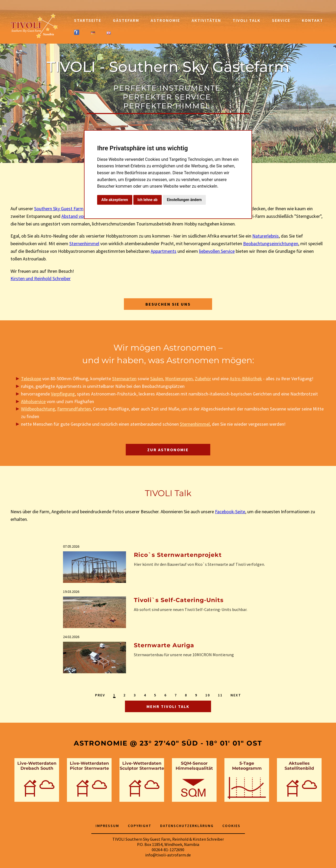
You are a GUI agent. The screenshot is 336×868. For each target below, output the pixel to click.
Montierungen (179, 379)
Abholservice (33, 401)
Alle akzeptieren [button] (115, 200)
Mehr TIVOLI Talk (168, 706)
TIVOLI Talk (246, 20)
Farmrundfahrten (74, 409)
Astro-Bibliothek (246, 379)
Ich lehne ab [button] (148, 200)
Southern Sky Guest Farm (59, 209)
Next (236, 695)
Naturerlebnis (266, 236)
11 (220, 695)
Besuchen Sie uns (168, 304)
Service (281, 20)
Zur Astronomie (168, 450)
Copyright (140, 826)
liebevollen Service (217, 251)
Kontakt (313, 20)
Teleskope (31, 379)
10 (208, 695)
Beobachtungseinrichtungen (271, 243)
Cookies (231, 826)
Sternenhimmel (84, 243)
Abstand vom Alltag (81, 216)
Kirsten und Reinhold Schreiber (41, 278)
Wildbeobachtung (38, 409)
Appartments (164, 251)
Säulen (157, 379)
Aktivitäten (206, 20)
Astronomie (165, 20)
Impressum (107, 826)
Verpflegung (63, 394)
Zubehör (203, 379)
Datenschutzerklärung (187, 826)
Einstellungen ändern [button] (184, 200)
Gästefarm (126, 20)
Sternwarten (124, 379)
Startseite (88, 20)
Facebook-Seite (230, 512)
